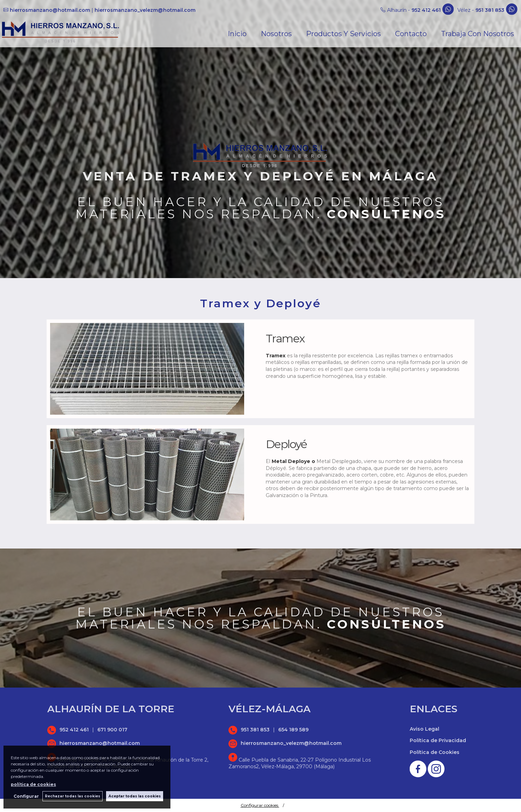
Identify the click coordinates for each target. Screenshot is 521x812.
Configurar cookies (260, 805)
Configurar (26, 796)
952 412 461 (426, 10)
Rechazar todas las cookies (73, 796)
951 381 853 (490, 10)
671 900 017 (112, 730)
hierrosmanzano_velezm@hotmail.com (145, 10)
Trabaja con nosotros (478, 34)
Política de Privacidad (438, 740)
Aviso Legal (424, 729)
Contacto (411, 34)
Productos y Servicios (343, 34)
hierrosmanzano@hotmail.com (50, 10)
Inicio (237, 34)
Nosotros (276, 34)
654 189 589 (293, 730)
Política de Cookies (435, 752)
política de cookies (33, 784)
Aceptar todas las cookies (135, 796)
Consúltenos (386, 214)
